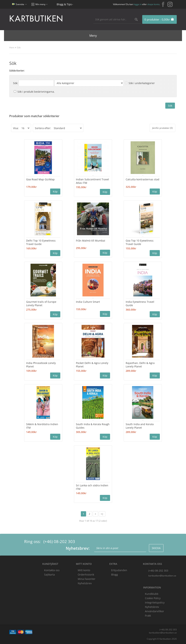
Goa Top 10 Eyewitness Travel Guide (140, 242)
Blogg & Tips (64, 4)
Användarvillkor (154, 611)
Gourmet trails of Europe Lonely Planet (41, 303)
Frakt (148, 616)
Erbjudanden (119, 570)
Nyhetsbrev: (78, 548)
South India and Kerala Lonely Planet (140, 426)
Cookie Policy (153, 598)
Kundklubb (152, 594)
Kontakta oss (52, 570)
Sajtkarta (49, 575)
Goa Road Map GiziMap (40, 179)
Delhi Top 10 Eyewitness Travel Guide (41, 242)
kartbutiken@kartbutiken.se (162, 576)
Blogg (115, 575)
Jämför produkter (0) (162, 128)
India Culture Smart (88, 302)
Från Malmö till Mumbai (91, 241)
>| (102, 514)
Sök (19, 47)
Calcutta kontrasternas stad (142, 179)
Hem (12, 47)
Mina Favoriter (87, 579)
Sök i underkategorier (142, 83)
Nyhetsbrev (85, 583)
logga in (138, 4)
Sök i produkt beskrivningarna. (36, 92)
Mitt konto (84, 570)
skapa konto (153, 4)
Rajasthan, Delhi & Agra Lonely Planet (140, 365)
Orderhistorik (86, 575)
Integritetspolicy (155, 603)
